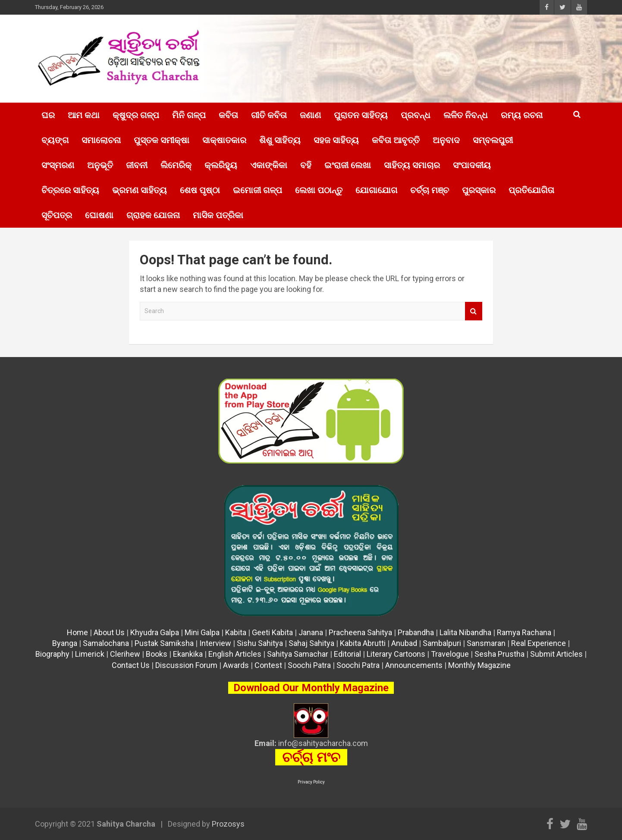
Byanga (65, 643)
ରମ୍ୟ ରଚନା (522, 115)
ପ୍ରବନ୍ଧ (416, 115)
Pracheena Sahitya (360, 632)
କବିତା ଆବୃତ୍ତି (396, 140)
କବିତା (228, 115)
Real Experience (539, 643)
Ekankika (188, 654)
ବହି (306, 165)
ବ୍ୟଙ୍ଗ (55, 140)
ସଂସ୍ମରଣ (58, 165)
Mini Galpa (202, 632)
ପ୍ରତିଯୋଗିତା (531, 190)
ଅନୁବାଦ (446, 140)
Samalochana (106, 643)
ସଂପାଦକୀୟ (472, 165)
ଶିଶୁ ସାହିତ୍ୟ (280, 140)
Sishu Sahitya (260, 643)
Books (157, 654)
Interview (215, 643)
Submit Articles (556, 654)
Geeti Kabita (272, 632)
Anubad (404, 643)
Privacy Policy (311, 782)
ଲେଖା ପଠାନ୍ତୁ (319, 190)
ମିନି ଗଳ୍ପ (189, 115)
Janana (311, 632)
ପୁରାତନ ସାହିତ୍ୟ (361, 115)
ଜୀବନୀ (137, 165)
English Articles (235, 654)
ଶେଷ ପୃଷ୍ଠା (200, 190)
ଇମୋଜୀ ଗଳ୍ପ (258, 190)
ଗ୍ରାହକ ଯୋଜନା (153, 215)
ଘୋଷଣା (99, 215)
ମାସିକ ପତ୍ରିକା (218, 215)
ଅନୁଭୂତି (100, 165)
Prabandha (416, 632)
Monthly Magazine (479, 665)
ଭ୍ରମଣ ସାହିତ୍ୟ (140, 190)
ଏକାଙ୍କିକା (269, 165)
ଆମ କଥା (84, 115)
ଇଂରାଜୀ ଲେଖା (348, 165)
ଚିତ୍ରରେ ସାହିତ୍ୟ (70, 190)
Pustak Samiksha (164, 643)
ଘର (48, 115)
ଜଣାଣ (310, 115)
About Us (109, 632)
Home (77, 632)
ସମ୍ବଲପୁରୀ (493, 140)
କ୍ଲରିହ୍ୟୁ (221, 165)
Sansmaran (486, 643)
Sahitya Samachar (298, 654)
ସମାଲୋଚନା (101, 140)
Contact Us (131, 665)
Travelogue (450, 654)
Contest (268, 665)
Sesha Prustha (499, 654)
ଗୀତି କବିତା (269, 115)
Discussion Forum (186, 665)
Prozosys (228, 824)
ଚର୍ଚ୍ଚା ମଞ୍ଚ (430, 190)
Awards (236, 665)
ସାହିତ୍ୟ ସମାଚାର (412, 165)
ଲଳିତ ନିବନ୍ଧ (466, 115)
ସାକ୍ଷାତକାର (224, 140)
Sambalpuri (442, 643)
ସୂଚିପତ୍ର (57, 215)
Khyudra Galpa (155, 632)
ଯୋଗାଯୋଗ (376, 190)
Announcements (414, 665)
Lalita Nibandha (465, 632)
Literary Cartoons (396, 654)
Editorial (347, 654)
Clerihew (125, 654)
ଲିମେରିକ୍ (176, 165)
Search (474, 311)
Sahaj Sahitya (311, 643)
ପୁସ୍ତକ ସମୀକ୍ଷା (162, 140)
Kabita (236, 632)
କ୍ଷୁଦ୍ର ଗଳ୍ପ (136, 115)
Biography (52, 654)
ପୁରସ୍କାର (479, 190)
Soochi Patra (309, 665)
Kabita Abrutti (363, 643)
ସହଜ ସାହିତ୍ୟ (336, 140)
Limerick (90, 654)
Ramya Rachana (524, 632)
